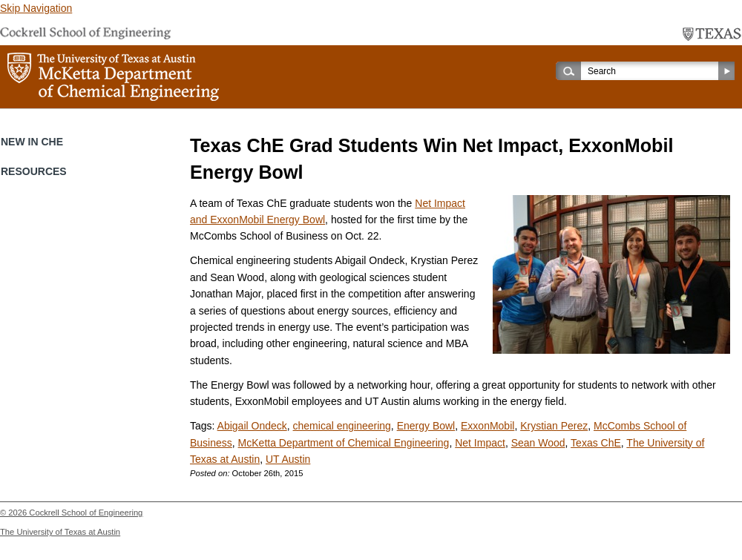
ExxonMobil (487, 426)
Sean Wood (538, 443)
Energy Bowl (426, 426)
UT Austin (288, 459)
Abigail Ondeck (252, 426)
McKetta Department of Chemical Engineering (344, 443)
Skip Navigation (36, 8)
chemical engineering (342, 426)
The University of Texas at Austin (60, 532)
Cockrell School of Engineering (86, 513)
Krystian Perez (554, 426)
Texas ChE (596, 443)
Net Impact (480, 443)
